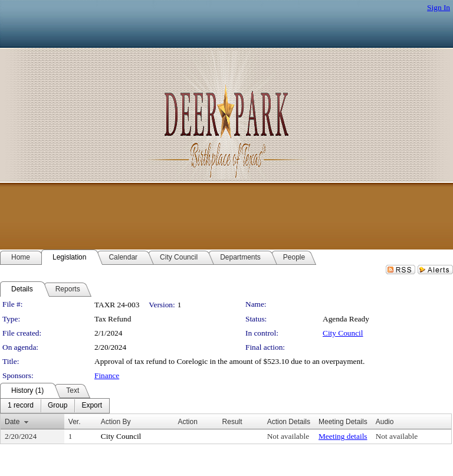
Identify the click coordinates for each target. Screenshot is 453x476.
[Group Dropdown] (58, 406)
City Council (343, 333)
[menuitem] (21, 406)
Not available (288, 436)
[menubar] (55, 406)
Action (188, 422)
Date (12, 422)
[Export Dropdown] (92, 406)
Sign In (439, 7)
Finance (107, 375)
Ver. (75, 422)
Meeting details (343, 436)
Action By (116, 422)
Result (232, 422)
